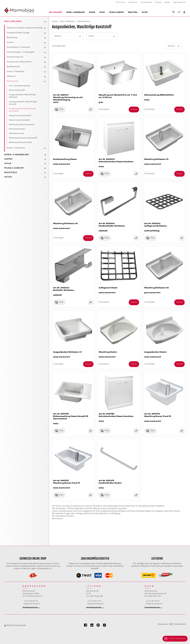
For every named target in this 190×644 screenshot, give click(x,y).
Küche (102, 12)
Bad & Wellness (55, 12)
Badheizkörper (13, 67)
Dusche (10, 43)
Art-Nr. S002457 (119, 163)
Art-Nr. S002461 (119, 227)
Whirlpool (11, 76)
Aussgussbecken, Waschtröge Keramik (23, 103)
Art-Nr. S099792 (73, 484)
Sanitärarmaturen (15, 57)
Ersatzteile (133, 12)
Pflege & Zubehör (116, 12)
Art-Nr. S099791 (164, 418)
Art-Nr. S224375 (119, 484)
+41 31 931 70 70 (94, 601)
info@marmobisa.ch (32, 604)
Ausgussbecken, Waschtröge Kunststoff (22, 110)
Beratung (158, 2)
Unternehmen (133, 2)
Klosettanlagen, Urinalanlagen (21, 52)
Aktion (145, 12)
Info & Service (121, 2)
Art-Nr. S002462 (164, 227)
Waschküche (13, 81)
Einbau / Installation (16, 148)
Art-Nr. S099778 (73, 419)
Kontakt (167, 2)
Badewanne (12, 38)
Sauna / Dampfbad (15, 72)
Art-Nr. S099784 (119, 418)
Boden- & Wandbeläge (75, 12)
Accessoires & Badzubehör (19, 62)
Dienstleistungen (146, 2)
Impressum (163, 624)
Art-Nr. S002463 (73, 292)
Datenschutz (180, 624)
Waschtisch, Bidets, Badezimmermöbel (25, 28)
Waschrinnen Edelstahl (19, 120)
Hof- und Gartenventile (19, 86)
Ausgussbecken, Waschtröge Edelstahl (22, 96)
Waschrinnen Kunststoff (20, 116)
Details (134, 109)
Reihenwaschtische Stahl (20, 143)
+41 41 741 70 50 (152, 601)
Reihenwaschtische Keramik (22, 125)
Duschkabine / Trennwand (18, 47)
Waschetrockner (16, 134)
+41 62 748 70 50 (31, 601)
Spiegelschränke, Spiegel (18, 33)
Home (55, 22)
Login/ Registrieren (179, 2)
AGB (171, 624)
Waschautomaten (17, 90)
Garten (92, 12)
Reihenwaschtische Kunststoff (23, 138)
